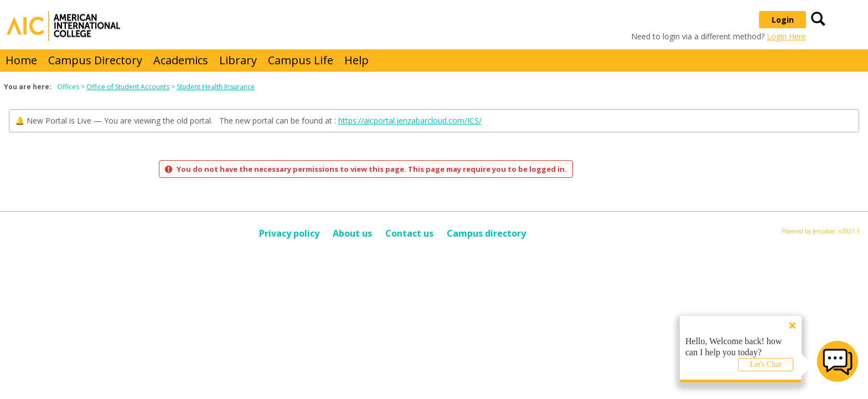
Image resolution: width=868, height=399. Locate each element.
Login (783, 20)
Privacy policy (289, 233)
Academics (181, 60)
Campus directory (486, 233)
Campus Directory (95, 60)
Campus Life (301, 60)
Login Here (786, 36)
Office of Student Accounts (128, 87)
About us (352, 233)
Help (356, 60)
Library (238, 60)
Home (21, 60)
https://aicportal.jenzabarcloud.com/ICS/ (410, 121)
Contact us (409, 233)
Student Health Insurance (216, 87)
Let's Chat (766, 364)
